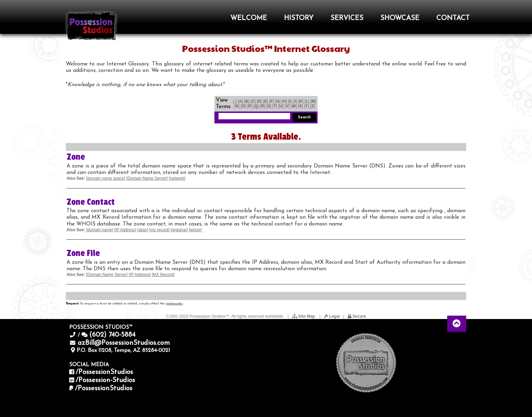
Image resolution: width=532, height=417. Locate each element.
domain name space (106, 178)
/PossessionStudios (104, 372)
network (177, 178)
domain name (100, 230)
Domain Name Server (147, 178)
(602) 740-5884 (112, 335)
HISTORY (299, 18)
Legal (332, 316)
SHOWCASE (400, 18)
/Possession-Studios (105, 380)
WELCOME (249, 18)
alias (143, 230)
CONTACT (453, 18)
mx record (159, 230)
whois (195, 230)
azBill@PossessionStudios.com (124, 343)
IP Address (125, 230)
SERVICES (347, 18)
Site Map (304, 316)
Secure (357, 316)
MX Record (163, 275)
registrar (179, 230)
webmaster (174, 304)
